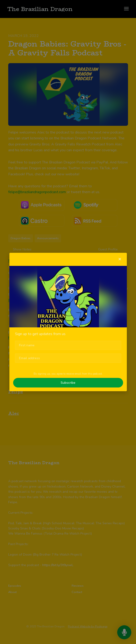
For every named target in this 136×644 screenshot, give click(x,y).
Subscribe (68, 383)
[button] (120, 259)
